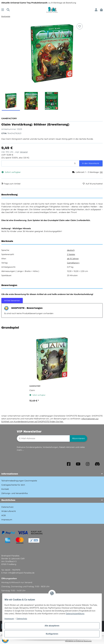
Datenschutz (22, 619)
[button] (96, 10)
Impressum (9, 619)
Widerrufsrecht (9, 511)
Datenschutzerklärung (75, 614)
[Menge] (40, 163)
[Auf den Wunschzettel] (80, 26)
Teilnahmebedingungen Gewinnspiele (19, 481)
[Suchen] (8, 10)
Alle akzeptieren (52, 626)
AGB (4, 515)
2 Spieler (71, 254)
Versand (24, 152)
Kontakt (5, 489)
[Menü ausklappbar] (3, 10)
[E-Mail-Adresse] (43, 438)
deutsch (71, 250)
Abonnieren (78, 438)
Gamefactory (73, 263)
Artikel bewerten (12, 300)
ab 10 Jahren (73, 259)
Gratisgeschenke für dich (13, 485)
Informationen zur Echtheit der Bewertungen (78, 641)
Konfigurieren (52, 634)
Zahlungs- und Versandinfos (15, 493)
